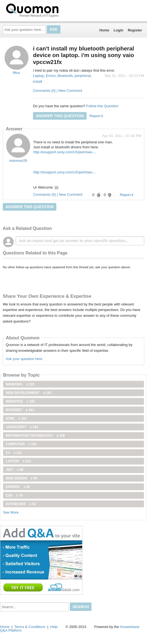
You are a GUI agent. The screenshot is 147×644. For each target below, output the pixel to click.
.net (15, 470)
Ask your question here (24, 359)
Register (135, 30)
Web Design (21, 478)
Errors (51, 76)
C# (14, 453)
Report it (96, 116)
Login (119, 30)
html (16, 418)
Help (54, 627)
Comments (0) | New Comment (58, 91)
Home (104, 30)
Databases (21, 504)
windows (20, 384)
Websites (20, 401)
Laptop (38, 76)
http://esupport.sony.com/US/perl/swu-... (65, 152)
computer (21, 444)
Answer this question (60, 116)
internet (20, 410)
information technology (35, 436)
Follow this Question (102, 106)
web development (29, 393)
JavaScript (22, 427)
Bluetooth (65, 76)
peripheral (83, 76)
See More (11, 512)
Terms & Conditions (30, 627)
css (14, 495)
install (38, 81)
